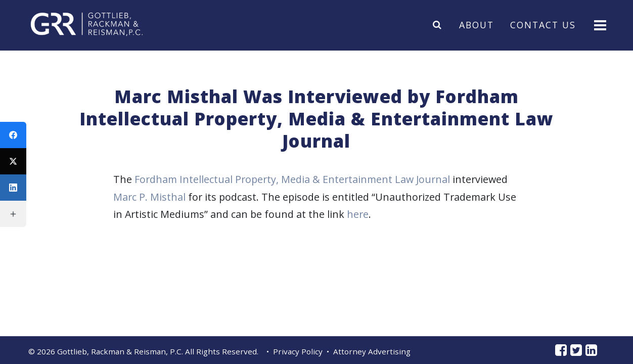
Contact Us (543, 24)
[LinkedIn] (13, 188)
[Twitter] (13, 161)
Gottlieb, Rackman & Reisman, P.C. (120, 351)
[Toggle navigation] (599, 25)
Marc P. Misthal (149, 197)
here (358, 214)
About (477, 24)
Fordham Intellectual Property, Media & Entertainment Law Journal (292, 179)
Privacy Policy (298, 351)
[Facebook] (13, 135)
